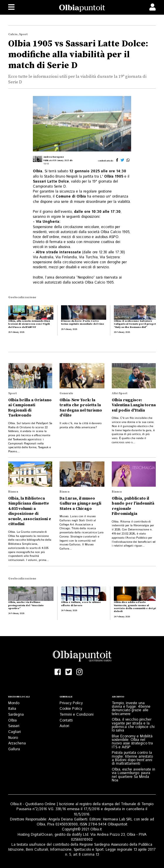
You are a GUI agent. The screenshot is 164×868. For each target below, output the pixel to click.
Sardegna (16, 715)
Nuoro (13, 738)
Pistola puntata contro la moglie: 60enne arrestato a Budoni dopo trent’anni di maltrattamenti (132, 758)
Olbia (12, 720)
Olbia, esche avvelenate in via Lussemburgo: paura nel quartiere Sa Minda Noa (133, 775)
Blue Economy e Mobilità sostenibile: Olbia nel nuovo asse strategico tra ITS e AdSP (132, 742)
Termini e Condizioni (77, 715)
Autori (64, 726)
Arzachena (17, 743)
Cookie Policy (71, 709)
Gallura (14, 749)
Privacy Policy (71, 703)
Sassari (14, 726)
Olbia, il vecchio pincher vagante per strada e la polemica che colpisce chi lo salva (133, 725)
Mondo (14, 703)
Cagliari (15, 732)
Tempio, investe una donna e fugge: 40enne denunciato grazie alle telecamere (131, 709)
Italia (12, 709)
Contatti (66, 720)
